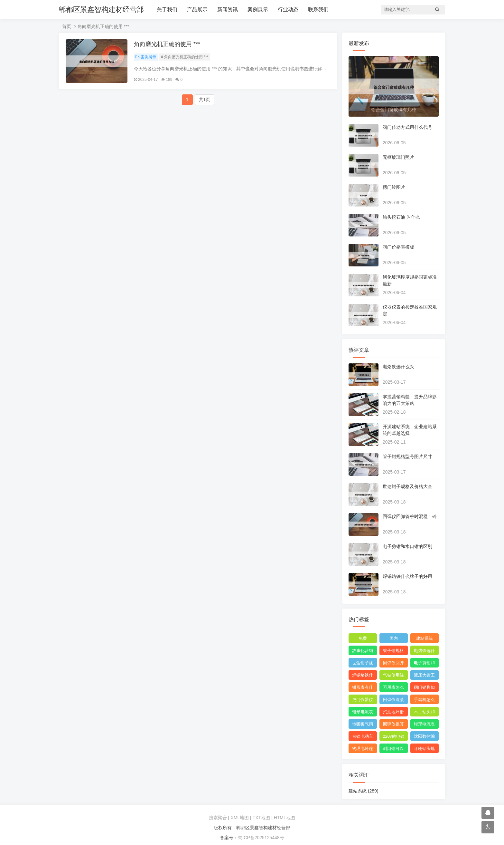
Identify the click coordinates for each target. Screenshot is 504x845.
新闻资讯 (228, 10)
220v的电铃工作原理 (393, 737)
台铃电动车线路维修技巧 (363, 737)
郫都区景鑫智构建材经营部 (101, 10)
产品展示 (197, 10)
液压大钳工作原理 (424, 676)
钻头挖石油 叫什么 (401, 217)
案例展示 (258, 10)
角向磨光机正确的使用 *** (167, 44)
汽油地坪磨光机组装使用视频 (393, 713)
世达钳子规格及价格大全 (407, 486)
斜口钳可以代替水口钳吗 (393, 750)
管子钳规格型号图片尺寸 (407, 456)
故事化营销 (363, 651)
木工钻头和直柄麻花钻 (424, 713)
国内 (394, 638)
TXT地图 (261, 818)
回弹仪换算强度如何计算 (393, 725)
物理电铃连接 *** (363, 750)
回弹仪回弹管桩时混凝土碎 (410, 516)
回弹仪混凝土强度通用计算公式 (393, 701)
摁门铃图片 (394, 187)
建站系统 (425, 638)
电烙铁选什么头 (398, 367)
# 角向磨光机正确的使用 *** (185, 57)
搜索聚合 (218, 818)
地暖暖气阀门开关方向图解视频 (363, 725)
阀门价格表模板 (398, 247)
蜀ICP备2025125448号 (261, 838)
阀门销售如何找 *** (424, 688)
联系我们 (318, 10)
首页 (67, 26)
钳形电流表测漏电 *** (363, 713)
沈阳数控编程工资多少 (424, 737)
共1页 (205, 100)
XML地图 (240, 818)
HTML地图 (285, 818)
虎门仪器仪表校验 (363, 701)
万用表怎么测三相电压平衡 (393, 688)
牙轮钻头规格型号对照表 (424, 750)
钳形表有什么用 (363, 688)
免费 (363, 638)
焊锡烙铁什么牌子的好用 (407, 576)
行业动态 (288, 10)
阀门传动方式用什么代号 (407, 127)
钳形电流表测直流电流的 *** (424, 725)
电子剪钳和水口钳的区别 (407, 546)
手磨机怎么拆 (424, 701)
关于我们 (167, 10)
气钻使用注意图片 (393, 676)
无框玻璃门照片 (398, 157)
